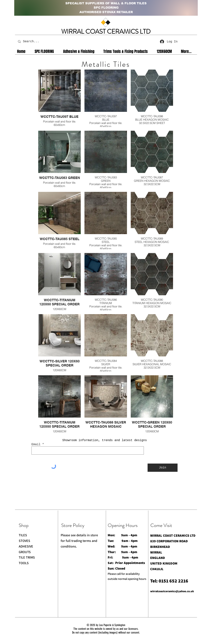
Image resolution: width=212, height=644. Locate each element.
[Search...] (34, 42)
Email (36, 444)
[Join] (163, 468)
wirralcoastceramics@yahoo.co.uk (172, 591)
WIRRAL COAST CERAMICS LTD (106, 32)
